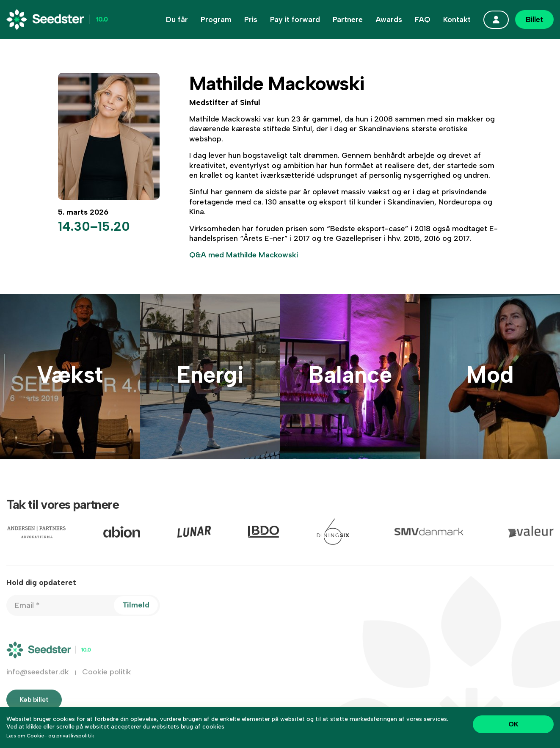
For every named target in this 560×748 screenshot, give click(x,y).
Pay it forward (295, 19)
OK (513, 724)
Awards (389, 19)
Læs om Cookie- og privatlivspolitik (50, 736)
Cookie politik (107, 679)
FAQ (423, 19)
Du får (177, 19)
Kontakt (457, 19)
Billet (534, 19)
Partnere (348, 19)
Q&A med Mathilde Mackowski (244, 255)
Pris (251, 19)
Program (216, 19)
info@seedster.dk (38, 679)
